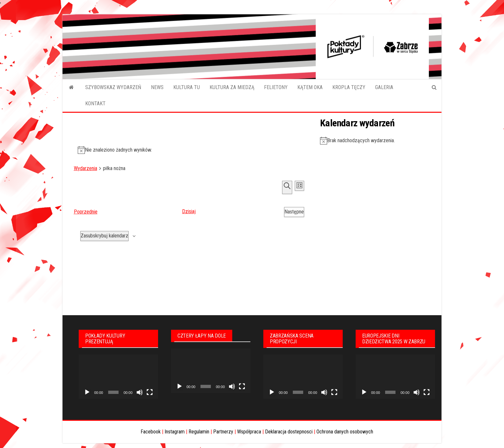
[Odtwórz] (87, 392)
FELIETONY (276, 87)
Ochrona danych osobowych (345, 432)
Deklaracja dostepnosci (289, 432)
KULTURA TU (187, 87)
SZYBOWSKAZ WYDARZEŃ (113, 87)
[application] (118, 377)
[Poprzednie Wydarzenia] (86, 212)
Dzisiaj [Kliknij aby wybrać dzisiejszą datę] (189, 211)
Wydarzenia (86, 168)
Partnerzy (223, 432)
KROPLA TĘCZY (349, 87)
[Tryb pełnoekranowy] (150, 392)
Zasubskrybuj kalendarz (104, 236)
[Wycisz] (140, 392)
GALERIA (384, 87)
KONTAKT (95, 103)
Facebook (151, 432)
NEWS (157, 87)
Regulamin (199, 432)
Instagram (175, 432)
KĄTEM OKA (310, 87)
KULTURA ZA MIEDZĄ (232, 87)
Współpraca (249, 432)
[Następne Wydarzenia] (294, 212)
